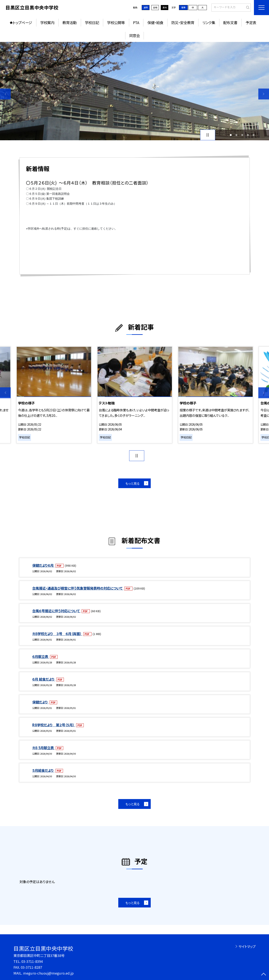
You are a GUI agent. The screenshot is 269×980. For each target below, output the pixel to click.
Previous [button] (5, 94)
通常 (146, 7)
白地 (155, 7)
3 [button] (242, 135)
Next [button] (264, 94)
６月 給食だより (44, 679)
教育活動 (70, 23)
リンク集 (209, 23)
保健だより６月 (43, 565)
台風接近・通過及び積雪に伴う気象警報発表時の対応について (78, 588)
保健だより (40, 702)
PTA (136, 23)
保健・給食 (155, 23)
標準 (183, 7)
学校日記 (92, 23)
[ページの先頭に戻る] (264, 975)
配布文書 (230, 23)
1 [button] (231, 135)
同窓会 (134, 36)
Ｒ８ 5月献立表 (43, 748)
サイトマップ (247, 946)
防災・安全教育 (183, 23)
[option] (134, 91)
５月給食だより (43, 770)
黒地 (165, 7)
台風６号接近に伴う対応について (56, 611)
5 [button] (254, 135)
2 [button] (236, 135)
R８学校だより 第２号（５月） (54, 725)
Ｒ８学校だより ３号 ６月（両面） (57, 634)
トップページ (22, 23)
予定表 (251, 23)
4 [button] (248, 135)
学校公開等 (116, 23)
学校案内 (47, 23)
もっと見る (132, 483)
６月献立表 (41, 656)
